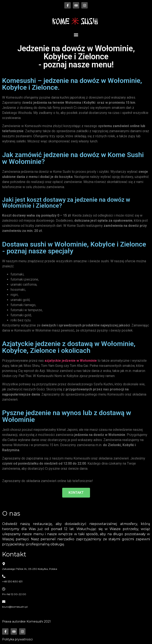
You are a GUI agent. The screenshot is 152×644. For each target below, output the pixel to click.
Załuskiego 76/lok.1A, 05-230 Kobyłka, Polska (30, 569)
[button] (76, 35)
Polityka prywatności (17, 639)
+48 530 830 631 (12, 581)
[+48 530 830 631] (4, 576)
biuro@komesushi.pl (15, 607)
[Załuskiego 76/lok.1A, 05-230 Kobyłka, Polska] (4, 564)
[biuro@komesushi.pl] (4, 602)
